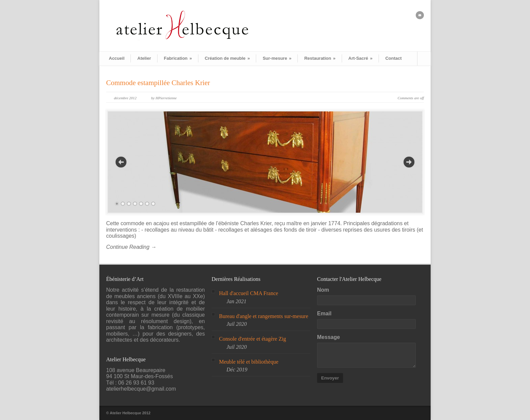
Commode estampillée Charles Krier (158, 83)
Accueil (117, 58)
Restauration (320, 58)
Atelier (144, 58)
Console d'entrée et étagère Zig (252, 339)
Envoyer (330, 378)
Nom (323, 290)
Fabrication (178, 58)
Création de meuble (227, 58)
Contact (393, 58)
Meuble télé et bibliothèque (249, 362)
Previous (121, 162)
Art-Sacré (360, 58)
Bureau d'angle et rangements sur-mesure (264, 316)
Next (409, 162)
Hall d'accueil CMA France (249, 293)
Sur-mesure (277, 58)
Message (329, 337)
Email (324, 313)
